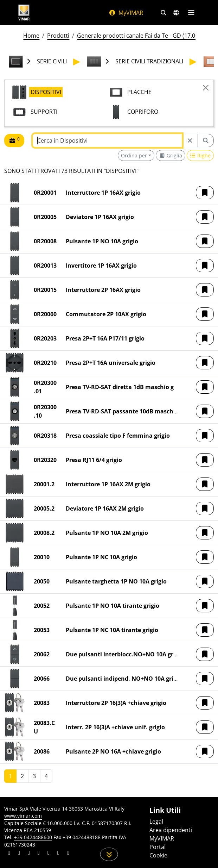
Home (31, 36)
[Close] (206, 88)
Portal (158, 847)
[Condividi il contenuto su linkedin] (9, 854)
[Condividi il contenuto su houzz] (58, 854)
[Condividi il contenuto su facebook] (19, 854)
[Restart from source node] (190, 140)
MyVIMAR (126, 13)
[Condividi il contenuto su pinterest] (29, 854)
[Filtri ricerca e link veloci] (163, 13)
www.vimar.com (23, 816)
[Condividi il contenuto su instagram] (39, 854)
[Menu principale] (191, 13)
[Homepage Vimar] (24, 13)
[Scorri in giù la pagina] (109, 854)
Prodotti (58, 36)
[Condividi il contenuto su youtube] (49, 854)
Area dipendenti (171, 830)
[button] (205, 193)
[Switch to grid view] (171, 155)
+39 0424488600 (33, 837)
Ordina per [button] (134, 155)
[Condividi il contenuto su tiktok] (68, 854)
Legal (156, 822)
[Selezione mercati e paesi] (176, 13)
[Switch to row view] (200, 155)
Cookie (158, 855)
